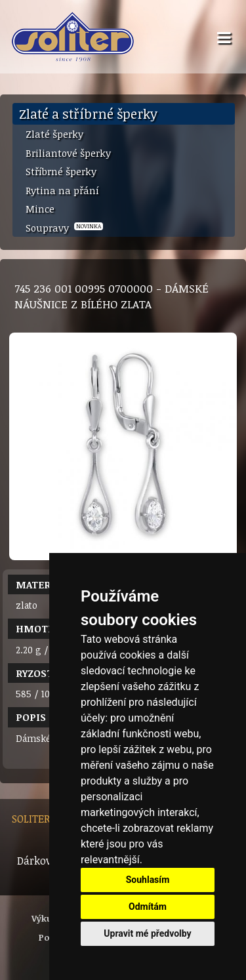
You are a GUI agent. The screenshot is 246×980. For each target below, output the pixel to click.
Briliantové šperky (68, 153)
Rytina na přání (62, 190)
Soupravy (64, 228)
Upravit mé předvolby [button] (147, 933)
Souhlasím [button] (148, 880)
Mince (40, 209)
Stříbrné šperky (61, 171)
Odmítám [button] (148, 907)
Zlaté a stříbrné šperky (88, 113)
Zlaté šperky (54, 134)
